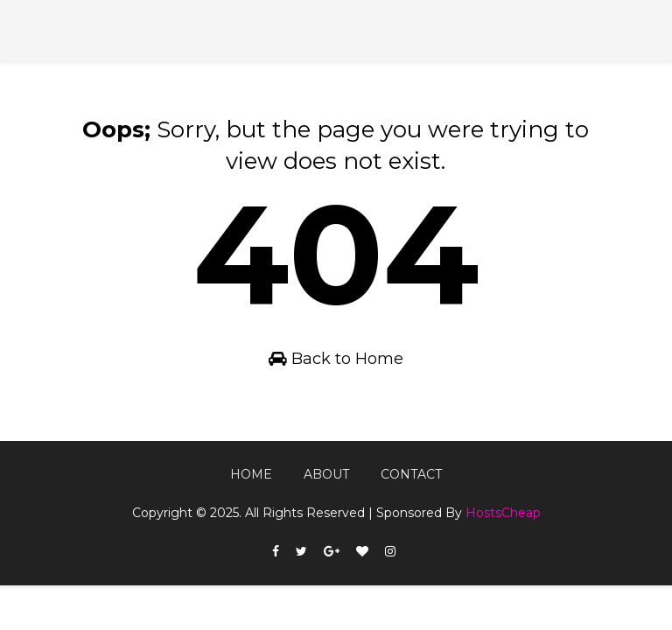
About (326, 474)
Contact (411, 474)
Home (251, 474)
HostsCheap (503, 513)
